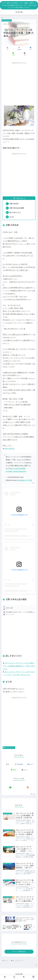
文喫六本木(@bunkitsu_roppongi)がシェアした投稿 (21, 536)
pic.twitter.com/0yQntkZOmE (16, 471)
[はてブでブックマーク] (31, 48)
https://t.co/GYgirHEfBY (17, 468)
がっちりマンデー (9, 748)
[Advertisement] (19, 84)
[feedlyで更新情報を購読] (10, 787)
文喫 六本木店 (14, 204)
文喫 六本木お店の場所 (17, 208)
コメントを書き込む (19, 952)
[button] (25, 54)
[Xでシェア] (7, 48)
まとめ (12, 217)
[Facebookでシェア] (19, 48)
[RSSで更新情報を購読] (28, 787)
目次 (18, 198)
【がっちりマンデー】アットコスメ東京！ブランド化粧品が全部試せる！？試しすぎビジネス (19, 666)
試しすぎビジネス (15, 212)
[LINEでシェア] (13, 54)
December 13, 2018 (25, 480)
